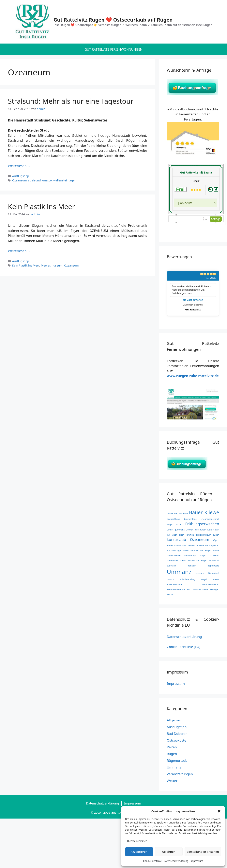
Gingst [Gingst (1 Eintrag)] (170, 530)
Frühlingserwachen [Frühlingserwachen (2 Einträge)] (202, 524)
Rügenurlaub (177, 760)
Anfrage (216, 219)
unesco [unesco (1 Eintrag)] (170, 579)
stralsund (34, 180)
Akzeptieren (139, 852)
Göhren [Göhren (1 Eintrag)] (189, 530)
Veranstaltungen (180, 774)
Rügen (172, 754)
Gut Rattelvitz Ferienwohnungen (113, 49)
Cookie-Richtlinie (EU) (183, 647)
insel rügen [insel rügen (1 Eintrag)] (200, 530)
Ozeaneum (20, 180)
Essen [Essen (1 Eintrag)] (179, 525)
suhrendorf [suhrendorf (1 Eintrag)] (172, 561)
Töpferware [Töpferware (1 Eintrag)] (213, 566)
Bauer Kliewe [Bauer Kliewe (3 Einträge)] (204, 512)
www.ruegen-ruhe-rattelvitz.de (193, 376)
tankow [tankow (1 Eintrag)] (192, 566)
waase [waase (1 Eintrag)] (216, 579)
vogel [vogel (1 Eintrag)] (204, 579)
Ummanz (174, 767)
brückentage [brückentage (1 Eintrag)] (190, 519)
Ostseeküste (176, 740)
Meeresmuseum (52, 265)
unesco (47, 180)
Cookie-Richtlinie (152, 861)
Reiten (172, 747)
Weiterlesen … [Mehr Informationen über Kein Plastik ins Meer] (19, 251)
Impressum (197, 861)
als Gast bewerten (193, 300)
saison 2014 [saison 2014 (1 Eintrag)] (180, 545)
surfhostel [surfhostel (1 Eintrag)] (214, 561)
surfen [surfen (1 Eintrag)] (183, 561)
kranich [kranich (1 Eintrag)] (190, 535)
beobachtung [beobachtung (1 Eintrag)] (173, 519)
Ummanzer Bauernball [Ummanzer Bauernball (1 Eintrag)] (207, 573)
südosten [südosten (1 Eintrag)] (171, 566)
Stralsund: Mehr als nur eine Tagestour (71, 101)
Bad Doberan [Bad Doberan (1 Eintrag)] (181, 513)
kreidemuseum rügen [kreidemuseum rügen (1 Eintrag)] (208, 535)
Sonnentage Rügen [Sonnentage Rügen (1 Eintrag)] (195, 556)
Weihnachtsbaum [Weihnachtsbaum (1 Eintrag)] (211, 584)
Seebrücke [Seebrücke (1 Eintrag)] (193, 545)
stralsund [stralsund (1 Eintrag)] (214, 556)
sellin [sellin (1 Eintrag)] (186, 550)
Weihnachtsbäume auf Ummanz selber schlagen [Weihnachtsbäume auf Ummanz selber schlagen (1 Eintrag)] (193, 589)
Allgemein (175, 720)
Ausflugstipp (21, 176)
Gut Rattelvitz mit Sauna (196, 173)
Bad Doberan (177, 734)
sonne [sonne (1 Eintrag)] (216, 550)
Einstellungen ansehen (203, 852)
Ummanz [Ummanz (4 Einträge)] (179, 572)
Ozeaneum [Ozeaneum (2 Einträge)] (200, 540)
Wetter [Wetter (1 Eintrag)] (170, 595)
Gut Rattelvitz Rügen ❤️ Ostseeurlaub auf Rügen (113, 20)
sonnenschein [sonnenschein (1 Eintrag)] (174, 556)
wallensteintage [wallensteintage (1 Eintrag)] (175, 584)
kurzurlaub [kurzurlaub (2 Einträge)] (176, 540)
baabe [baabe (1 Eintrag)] (170, 513)
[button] (219, 811)
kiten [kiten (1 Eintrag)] (182, 535)
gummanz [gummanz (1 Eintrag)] (180, 530)
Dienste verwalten (137, 841)
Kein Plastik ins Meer (41, 206)
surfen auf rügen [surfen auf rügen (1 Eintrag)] (198, 561)
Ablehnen (169, 852)
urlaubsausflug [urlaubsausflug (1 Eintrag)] (188, 579)
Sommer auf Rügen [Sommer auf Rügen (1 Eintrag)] (201, 550)
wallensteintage (64, 180)
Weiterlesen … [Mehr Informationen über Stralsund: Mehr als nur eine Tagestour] (19, 166)
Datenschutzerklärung (176, 861)
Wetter (172, 781)
